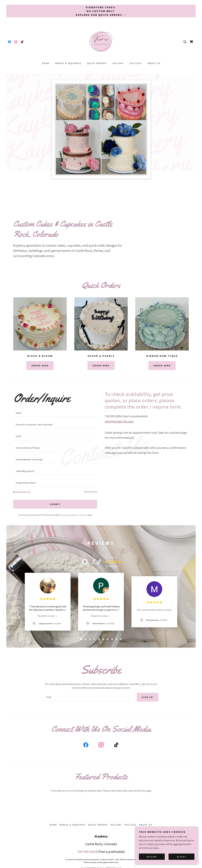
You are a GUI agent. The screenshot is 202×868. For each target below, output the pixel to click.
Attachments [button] (23, 492)
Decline (152, 857)
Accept (181, 857)
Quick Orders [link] (97, 63)
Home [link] (46, 63)
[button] (15, 492)
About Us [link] (154, 63)
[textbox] (55, 413)
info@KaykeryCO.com (119, 421)
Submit (55, 504)
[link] (9, 42)
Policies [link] (136, 63)
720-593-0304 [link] (87, 852)
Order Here (40, 366)
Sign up (147, 697)
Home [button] (53, 825)
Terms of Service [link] (81, 515)
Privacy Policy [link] (65, 515)
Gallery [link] (118, 63)
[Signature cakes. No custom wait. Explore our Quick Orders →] (101, 11)
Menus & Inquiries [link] (68, 63)
